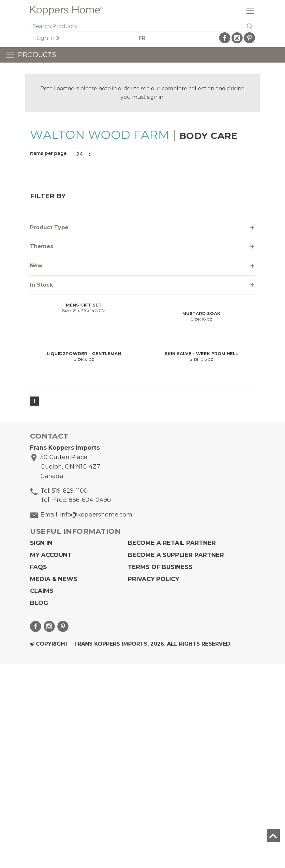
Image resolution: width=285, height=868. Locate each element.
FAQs (38, 771)
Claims (42, 795)
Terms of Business (160, 771)
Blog (39, 807)
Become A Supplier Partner (176, 759)
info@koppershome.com (96, 718)
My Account (51, 759)
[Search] (137, 27)
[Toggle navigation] (247, 11)
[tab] (142, 228)
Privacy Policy (153, 783)
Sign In (55, 38)
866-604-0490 (90, 704)
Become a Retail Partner (172, 747)
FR (150, 38)
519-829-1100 (70, 695)
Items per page (48, 153)
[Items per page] (83, 155)
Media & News (54, 783)
